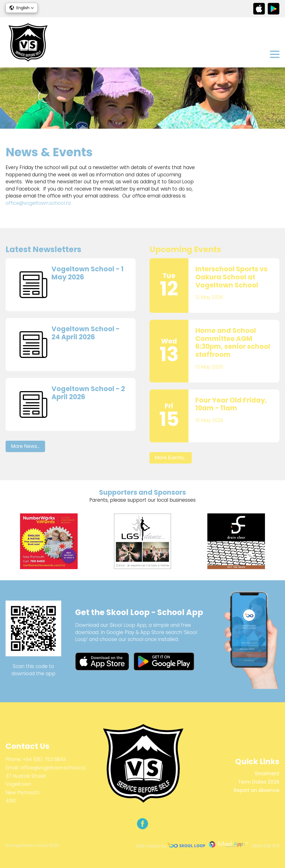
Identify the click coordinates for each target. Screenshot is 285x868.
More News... (25, 446)
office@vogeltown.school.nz (38, 203)
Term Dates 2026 (259, 782)
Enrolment (267, 774)
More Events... (171, 458)
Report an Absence (257, 790)
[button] (22, 8)
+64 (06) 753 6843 (44, 759)
